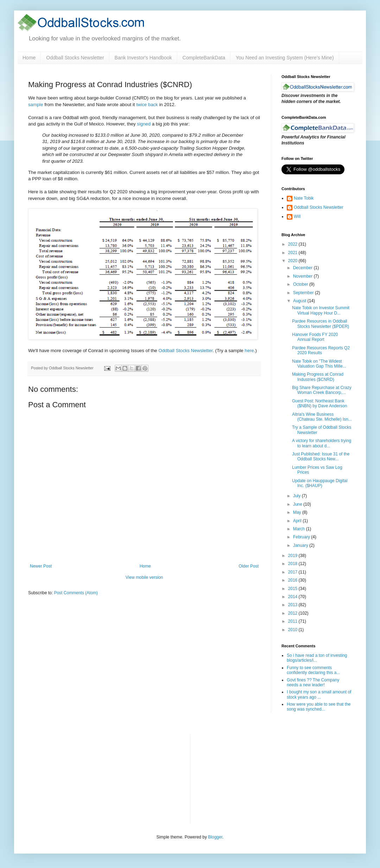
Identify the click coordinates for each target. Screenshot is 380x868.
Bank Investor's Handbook (143, 58)
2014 (293, 597)
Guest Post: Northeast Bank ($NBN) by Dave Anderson (319, 403)
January (301, 545)
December (303, 268)
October (301, 284)
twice (141, 105)
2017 (293, 572)
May (298, 512)
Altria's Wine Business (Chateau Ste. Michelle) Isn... (322, 417)
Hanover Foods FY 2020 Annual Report (315, 337)
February (302, 537)
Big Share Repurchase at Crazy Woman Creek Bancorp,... (322, 390)
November (303, 276)
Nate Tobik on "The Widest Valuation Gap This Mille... (319, 364)
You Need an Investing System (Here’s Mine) (285, 58)
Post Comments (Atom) (76, 593)
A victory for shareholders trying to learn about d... (322, 443)
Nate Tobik (304, 198)
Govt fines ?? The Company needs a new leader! (313, 682)
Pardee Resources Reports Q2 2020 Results (321, 350)
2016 (293, 580)
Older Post (249, 566)
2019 (293, 556)
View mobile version (144, 577)
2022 (293, 244)
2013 (293, 605)
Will (297, 216)
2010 (293, 630)
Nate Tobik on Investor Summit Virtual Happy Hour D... (321, 310)
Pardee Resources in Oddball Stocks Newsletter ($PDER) (321, 324)
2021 (293, 253)
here (249, 351)
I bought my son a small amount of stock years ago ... (319, 694)
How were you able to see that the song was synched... (319, 707)
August (300, 301)
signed (144, 124)
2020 (293, 261)
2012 (293, 613)
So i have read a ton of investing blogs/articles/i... (317, 658)
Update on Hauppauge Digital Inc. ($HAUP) (320, 483)
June (298, 504)
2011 (293, 621)
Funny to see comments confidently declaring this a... (313, 670)
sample (36, 105)
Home (29, 58)
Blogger (215, 837)
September (304, 293)
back (153, 105)
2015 (293, 589)
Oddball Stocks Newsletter (75, 58)
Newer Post (41, 566)
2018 (293, 564)
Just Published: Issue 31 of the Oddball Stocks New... (321, 456)
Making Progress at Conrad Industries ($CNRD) (318, 377)
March (300, 529)
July (297, 496)
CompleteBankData (204, 58)
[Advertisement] (248, 778)
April (298, 521)
